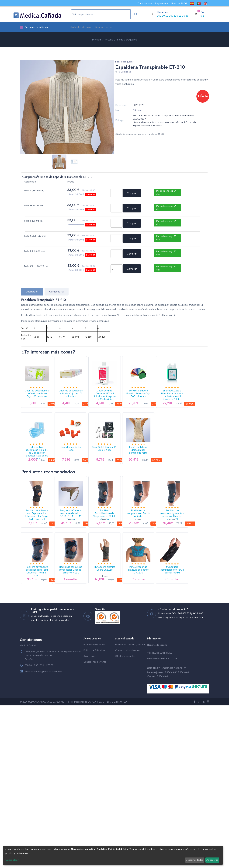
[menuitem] (192, 3)
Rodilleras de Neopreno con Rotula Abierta (167, 602)
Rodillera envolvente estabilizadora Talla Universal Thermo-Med (83, 668)
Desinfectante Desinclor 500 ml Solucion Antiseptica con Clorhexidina (125, 402)
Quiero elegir (12, 860)
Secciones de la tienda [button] (34, 27)
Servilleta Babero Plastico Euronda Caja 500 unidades (167, 400)
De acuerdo (212, 860)
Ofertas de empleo (125, 819)
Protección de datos (94, 807)
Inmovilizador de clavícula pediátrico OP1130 (41, 731)
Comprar (132, 193)
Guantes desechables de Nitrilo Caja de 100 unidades (83, 400)
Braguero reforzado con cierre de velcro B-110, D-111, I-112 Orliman (83, 603)
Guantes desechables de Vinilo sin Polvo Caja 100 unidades (41, 402)
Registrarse (161, 3)
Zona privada (145, 3)
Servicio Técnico (104, 27)
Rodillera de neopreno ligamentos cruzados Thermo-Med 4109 (41, 668)
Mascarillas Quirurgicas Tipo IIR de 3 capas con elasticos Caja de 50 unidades (83, 467)
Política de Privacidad (95, 813)
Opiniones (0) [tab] (57, 292)
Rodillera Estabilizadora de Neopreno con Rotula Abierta (125, 602)
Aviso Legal (90, 819)
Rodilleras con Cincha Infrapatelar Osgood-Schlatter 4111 (125, 668)
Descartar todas (195, 860)
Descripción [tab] (32, 292)
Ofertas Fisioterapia (80, 27)
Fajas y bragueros (124, 62)
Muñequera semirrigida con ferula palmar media (83, 731)
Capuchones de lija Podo (125, 464)
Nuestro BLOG (179, 3)
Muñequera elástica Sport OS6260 (167, 666)
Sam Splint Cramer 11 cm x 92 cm (167, 465)
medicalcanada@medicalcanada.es (44, 834)
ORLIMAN (138, 110)
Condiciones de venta (95, 824)
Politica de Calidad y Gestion (130, 807)
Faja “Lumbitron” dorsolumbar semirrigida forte (41, 531)
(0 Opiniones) (125, 72)
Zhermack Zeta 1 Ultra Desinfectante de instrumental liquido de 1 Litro (41, 467)
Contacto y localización (128, 813)
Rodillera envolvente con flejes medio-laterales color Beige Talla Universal (41, 603)
